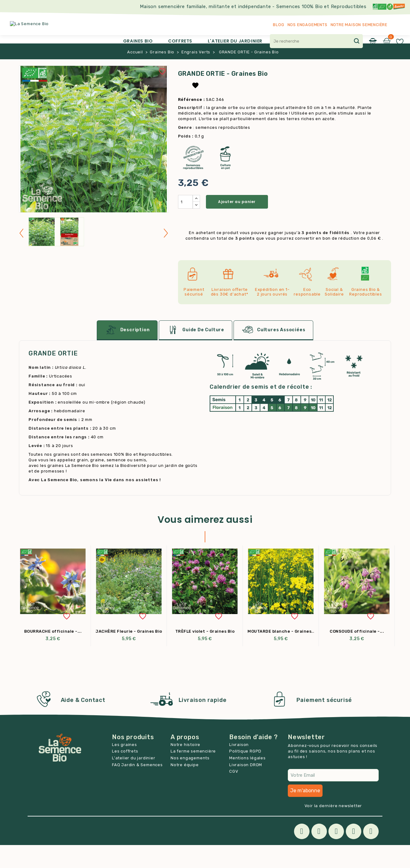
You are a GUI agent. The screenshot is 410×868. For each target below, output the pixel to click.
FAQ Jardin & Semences (137, 788)
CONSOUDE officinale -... (357, 654)
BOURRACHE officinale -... (53, 654)
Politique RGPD (245, 774)
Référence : (192, 122)
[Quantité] (185, 225)
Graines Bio (138, 41)
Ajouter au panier (237, 225)
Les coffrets (125, 774)
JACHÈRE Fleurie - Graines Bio (129, 654)
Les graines (125, 768)
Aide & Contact (83, 723)
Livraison (239, 768)
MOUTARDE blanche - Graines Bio (283, 654)
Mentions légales (247, 781)
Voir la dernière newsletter (333, 829)
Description (127, 353)
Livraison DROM (246, 788)
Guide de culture (196, 353)
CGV (234, 794)
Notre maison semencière (359, 25)
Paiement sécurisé (324, 723)
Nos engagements (307, 25)
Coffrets (180, 41)
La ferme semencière (193, 774)
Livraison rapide (203, 723)
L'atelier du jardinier (235, 41)
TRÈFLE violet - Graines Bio (205, 654)
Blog (279, 25)
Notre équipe (185, 788)
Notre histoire (185, 768)
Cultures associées (273, 353)
